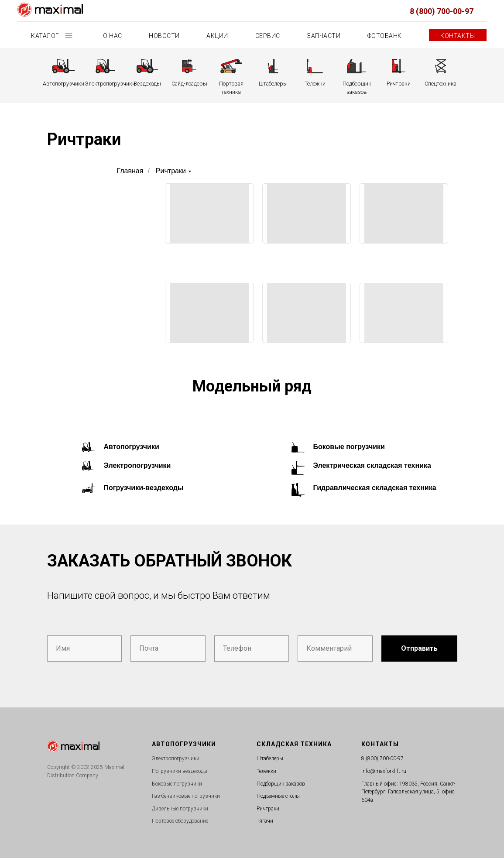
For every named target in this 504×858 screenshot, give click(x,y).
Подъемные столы (278, 796)
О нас (113, 36)
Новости (164, 36)
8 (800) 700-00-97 (442, 11)
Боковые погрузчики (349, 447)
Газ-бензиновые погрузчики (186, 796)
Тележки (266, 771)
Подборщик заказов (281, 784)
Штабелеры (270, 758)
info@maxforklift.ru (384, 771)
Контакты (458, 36)
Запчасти (324, 36)
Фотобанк (385, 36)
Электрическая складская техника (372, 465)
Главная (130, 171)
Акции (217, 36)
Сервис (268, 36)
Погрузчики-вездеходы (144, 488)
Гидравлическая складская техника (375, 488)
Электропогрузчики (137, 465)
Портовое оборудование (180, 821)
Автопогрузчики (132, 447)
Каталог (46, 36)
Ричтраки (171, 171)
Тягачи (265, 821)
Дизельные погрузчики (180, 809)
